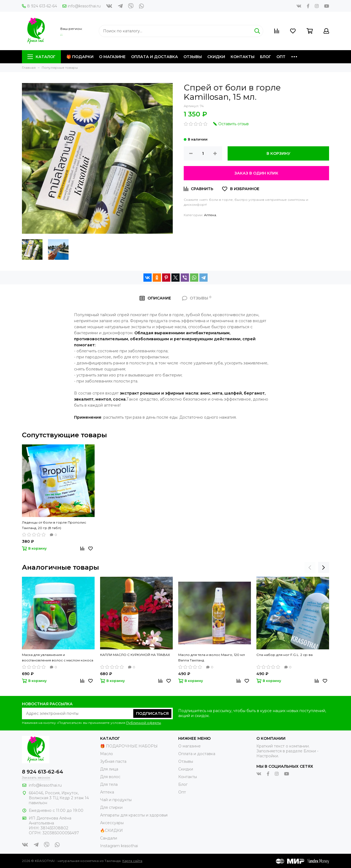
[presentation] (310, 567)
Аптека (210, 215)
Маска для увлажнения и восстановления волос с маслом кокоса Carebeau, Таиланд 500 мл (58, 658)
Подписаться (152, 713)
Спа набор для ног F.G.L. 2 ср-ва (285, 655)
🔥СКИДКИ (111, 830)
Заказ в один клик (256, 173)
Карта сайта (132, 861)
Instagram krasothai (119, 846)
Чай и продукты (116, 800)
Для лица (109, 769)
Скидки (216, 57)
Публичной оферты (144, 723)
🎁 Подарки (80, 57)
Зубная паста (113, 761)
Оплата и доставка (155, 57)
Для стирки (111, 807)
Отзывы (193, 57)
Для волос (110, 777)
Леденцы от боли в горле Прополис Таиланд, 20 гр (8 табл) (54, 525)
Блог (265, 57)
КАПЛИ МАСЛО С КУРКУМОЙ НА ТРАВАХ (135, 655)
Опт (281, 57)
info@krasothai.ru (82, 6)
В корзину (278, 153)
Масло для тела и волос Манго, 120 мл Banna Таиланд (212, 657)
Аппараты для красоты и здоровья (134, 815)
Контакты (243, 57)
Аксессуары (112, 823)
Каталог (41, 57)
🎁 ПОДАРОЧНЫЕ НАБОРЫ (129, 746)
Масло (107, 754)
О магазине (112, 57)
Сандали (109, 838)
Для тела (109, 784)
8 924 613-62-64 (39, 6)
